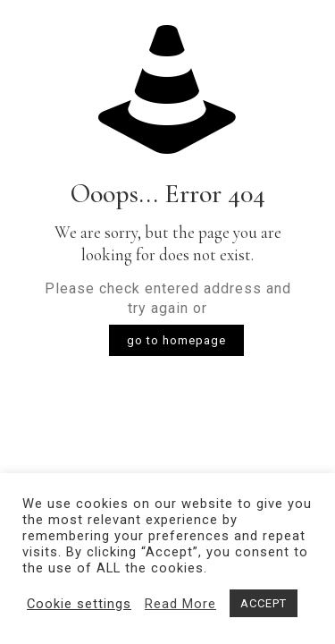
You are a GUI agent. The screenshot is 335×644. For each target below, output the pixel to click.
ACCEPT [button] (264, 603)
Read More (180, 604)
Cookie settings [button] (79, 604)
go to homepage (176, 340)
